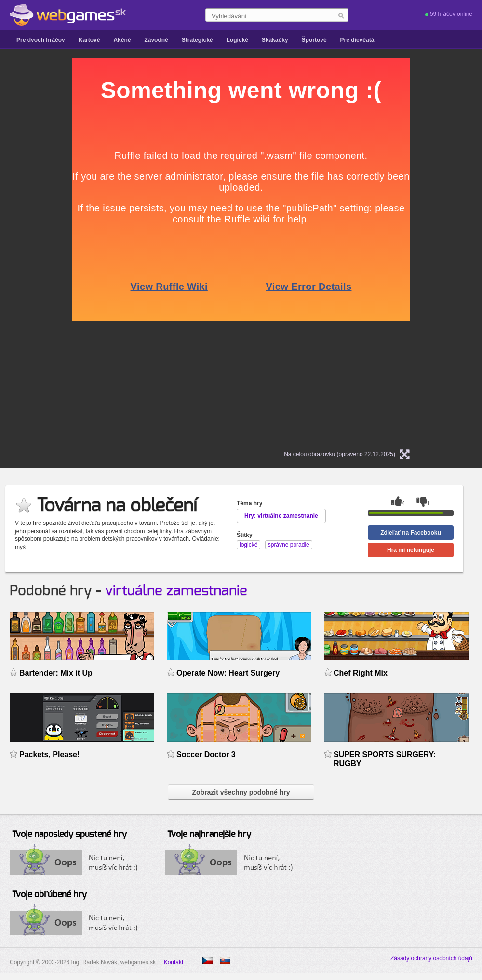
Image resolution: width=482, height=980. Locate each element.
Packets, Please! (49, 754)
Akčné (122, 40)
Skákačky (275, 40)
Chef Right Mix (361, 673)
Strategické (197, 40)
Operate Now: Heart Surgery (228, 673)
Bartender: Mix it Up (56, 673)
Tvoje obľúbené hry (49, 895)
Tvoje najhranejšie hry (209, 835)
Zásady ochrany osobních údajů (431, 958)
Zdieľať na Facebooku (411, 533)
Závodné (156, 40)
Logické (237, 40)
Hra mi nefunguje (411, 550)
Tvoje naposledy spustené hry (69, 835)
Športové (314, 40)
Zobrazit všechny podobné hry (241, 792)
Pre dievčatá (357, 40)
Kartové (89, 40)
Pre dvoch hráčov (41, 40)
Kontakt (174, 962)
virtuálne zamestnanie (176, 591)
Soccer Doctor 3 (206, 754)
